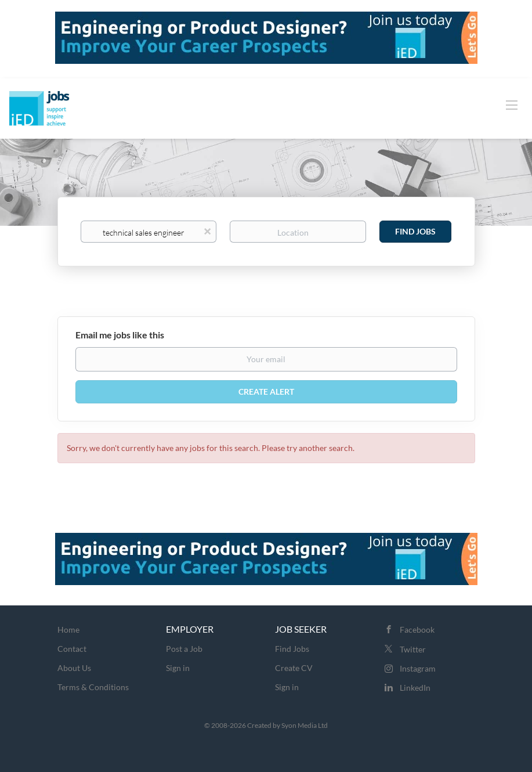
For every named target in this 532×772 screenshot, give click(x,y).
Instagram (418, 668)
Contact (72, 649)
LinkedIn (415, 688)
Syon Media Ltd (305, 725)
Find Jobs (415, 231)
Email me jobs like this (120, 335)
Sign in (178, 668)
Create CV (294, 668)
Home (68, 629)
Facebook (417, 629)
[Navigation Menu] (512, 104)
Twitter (413, 649)
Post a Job (184, 649)
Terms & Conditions (93, 687)
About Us (74, 668)
